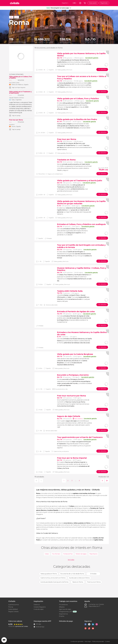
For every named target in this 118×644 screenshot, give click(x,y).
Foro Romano (56, 554)
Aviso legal (88, 641)
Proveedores (63, 605)
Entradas (93, 574)
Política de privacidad (98, 641)
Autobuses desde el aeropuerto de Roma (54, 582)
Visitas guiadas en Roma (49, 574)
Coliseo (47, 554)
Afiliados (62, 607)
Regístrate (104, 3)
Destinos (37, 605)
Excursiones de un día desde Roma (72, 574)
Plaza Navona (93, 554)
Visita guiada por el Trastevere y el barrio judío (20, 92)
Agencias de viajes (65, 609)
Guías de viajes (39, 609)
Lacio (16, 17)
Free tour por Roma (16, 120)
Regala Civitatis (13, 612)
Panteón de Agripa (81, 554)
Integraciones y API (66, 612)
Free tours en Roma (94, 582)
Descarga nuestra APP (42, 621)
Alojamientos (63, 614)
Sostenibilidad (13, 609)
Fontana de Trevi (68, 554)
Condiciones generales (77, 641)
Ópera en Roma (78, 582)
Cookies (107, 641)
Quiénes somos (14, 605)
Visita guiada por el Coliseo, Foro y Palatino (21, 77)
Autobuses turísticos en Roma (79, 578)
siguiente (102, 481)
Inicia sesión (93, 3)
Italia (11, 17)
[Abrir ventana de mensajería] (4, 640)
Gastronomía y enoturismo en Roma (53, 578)
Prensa (11, 607)
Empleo (62, 616)
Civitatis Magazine (40, 607)
